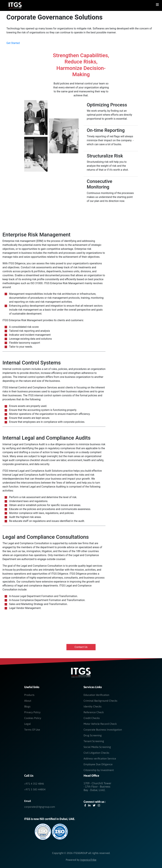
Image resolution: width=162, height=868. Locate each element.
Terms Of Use (32, 730)
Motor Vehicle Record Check (100, 724)
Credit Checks (92, 718)
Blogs (27, 706)
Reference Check (94, 712)
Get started (13, 43)
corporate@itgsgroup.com (40, 807)
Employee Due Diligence (98, 764)
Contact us (81, 647)
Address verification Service (100, 758)
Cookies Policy (33, 718)
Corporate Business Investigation (103, 730)
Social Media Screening (97, 747)
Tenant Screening (94, 741)
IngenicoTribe (88, 860)
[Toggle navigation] (157, 5)
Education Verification (96, 695)
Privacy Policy (32, 712)
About (28, 701)
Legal (28, 724)
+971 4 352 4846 (34, 784)
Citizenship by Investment (99, 770)
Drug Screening (93, 735)
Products (29, 695)
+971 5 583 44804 (35, 789)
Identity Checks (93, 706)
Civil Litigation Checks (96, 753)
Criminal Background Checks (100, 701)
